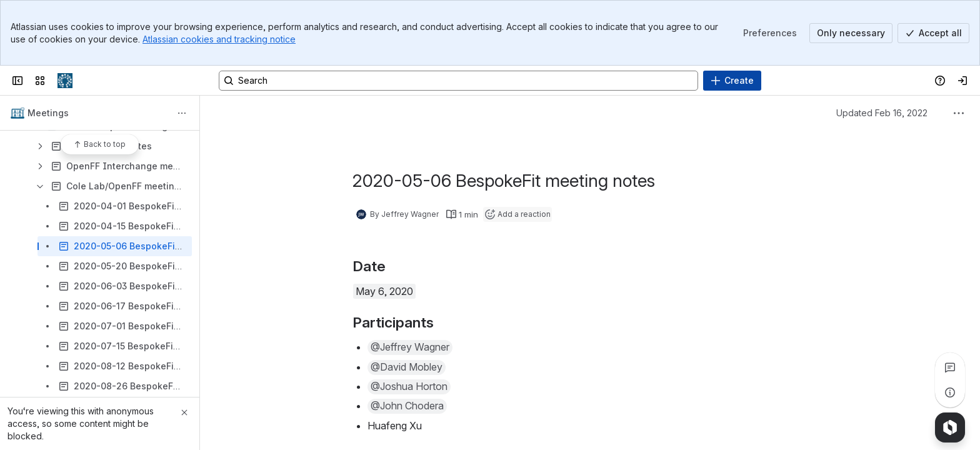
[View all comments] (950, 367)
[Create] (732, 81)
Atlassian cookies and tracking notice (219, 39)
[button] (410, 347)
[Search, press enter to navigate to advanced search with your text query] (458, 81)
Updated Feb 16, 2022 (882, 113)
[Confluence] (65, 81)
